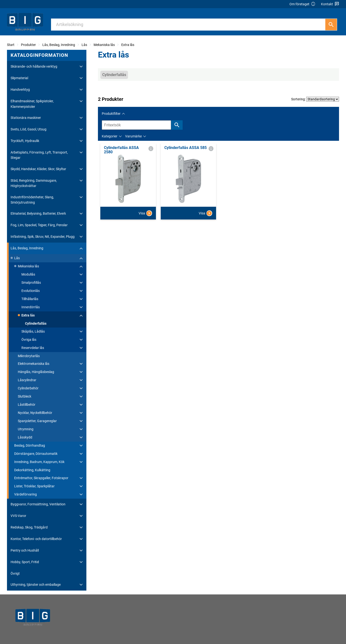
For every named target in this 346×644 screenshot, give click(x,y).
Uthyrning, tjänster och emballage (36, 585)
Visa (145, 213)
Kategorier (110, 136)
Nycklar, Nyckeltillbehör (35, 413)
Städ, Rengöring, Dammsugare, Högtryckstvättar (34, 183)
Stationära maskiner (26, 118)
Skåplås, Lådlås (33, 331)
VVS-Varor (18, 516)
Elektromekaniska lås (34, 364)
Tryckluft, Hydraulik (25, 141)
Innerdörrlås (31, 307)
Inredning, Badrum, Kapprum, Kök (39, 462)
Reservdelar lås (33, 348)
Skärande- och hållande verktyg (34, 66)
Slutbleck (25, 396)
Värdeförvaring (26, 494)
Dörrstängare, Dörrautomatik (36, 454)
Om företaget (302, 4)
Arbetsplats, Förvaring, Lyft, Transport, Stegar (39, 155)
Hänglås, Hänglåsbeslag (36, 372)
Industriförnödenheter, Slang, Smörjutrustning (32, 200)
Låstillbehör (27, 405)
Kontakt (330, 4)
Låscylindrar (27, 380)
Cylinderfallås (36, 323)
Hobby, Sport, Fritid (25, 562)
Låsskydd (25, 437)
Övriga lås (29, 340)
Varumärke (133, 136)
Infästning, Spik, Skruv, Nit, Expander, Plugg (43, 237)
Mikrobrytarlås (29, 356)
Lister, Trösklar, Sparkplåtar (34, 486)
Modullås (28, 274)
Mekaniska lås (104, 45)
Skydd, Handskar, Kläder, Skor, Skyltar (38, 169)
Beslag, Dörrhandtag (30, 445)
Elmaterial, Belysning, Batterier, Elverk (38, 213)
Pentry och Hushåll (25, 550)
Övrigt (15, 573)
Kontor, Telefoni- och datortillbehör (36, 539)
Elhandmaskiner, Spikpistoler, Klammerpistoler (32, 104)
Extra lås (128, 45)
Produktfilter (111, 114)
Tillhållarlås (30, 299)
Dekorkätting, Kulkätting (32, 470)
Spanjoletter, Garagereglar (37, 421)
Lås (84, 45)
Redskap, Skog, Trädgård (29, 527)
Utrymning (26, 429)
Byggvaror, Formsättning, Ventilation (38, 504)
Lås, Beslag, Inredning (59, 45)
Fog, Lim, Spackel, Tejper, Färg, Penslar (39, 225)
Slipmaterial (19, 78)
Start (11, 45)
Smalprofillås (31, 283)
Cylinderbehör (28, 388)
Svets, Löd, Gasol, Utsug (29, 129)
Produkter (28, 45)
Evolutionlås (31, 291)
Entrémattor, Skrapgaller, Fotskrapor (41, 478)
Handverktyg (20, 90)
